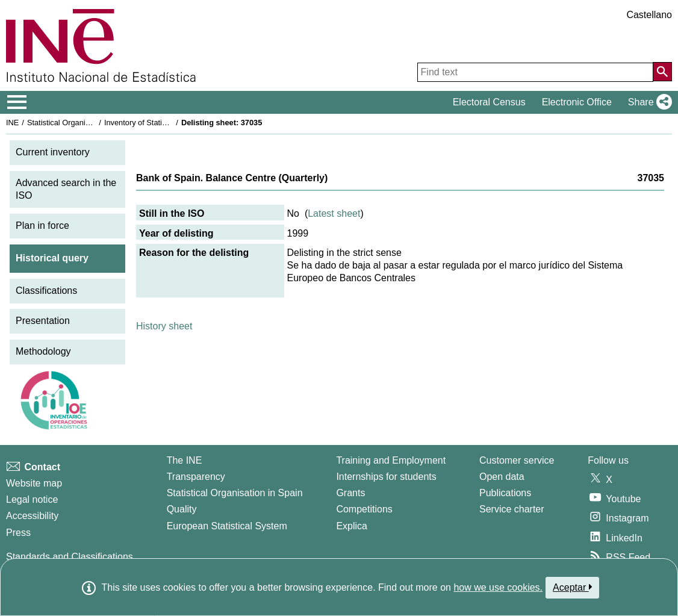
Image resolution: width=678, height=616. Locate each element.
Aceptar (572, 587)
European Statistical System (227, 526)
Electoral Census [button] (489, 102)
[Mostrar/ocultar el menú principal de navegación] (17, 102)
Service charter (512, 509)
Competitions (364, 509)
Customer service (517, 460)
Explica (352, 526)
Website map (34, 483)
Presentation (43, 321)
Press (18, 533)
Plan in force (42, 226)
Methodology (43, 351)
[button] (648, 102)
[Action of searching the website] (662, 72)
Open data (502, 477)
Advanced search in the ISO (66, 189)
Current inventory (53, 152)
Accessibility (32, 516)
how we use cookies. (498, 587)
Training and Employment (391, 460)
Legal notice (32, 499)
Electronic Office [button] (577, 102)
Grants (350, 493)
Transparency (196, 477)
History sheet (164, 326)
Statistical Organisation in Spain (82, 123)
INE (12, 123)
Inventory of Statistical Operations (162, 123)
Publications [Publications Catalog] (505, 493)
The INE (185, 460)
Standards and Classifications (70, 557)
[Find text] (535, 72)
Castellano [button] (649, 15)
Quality (182, 509)
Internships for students (386, 477)
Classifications (46, 291)
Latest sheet (334, 213)
